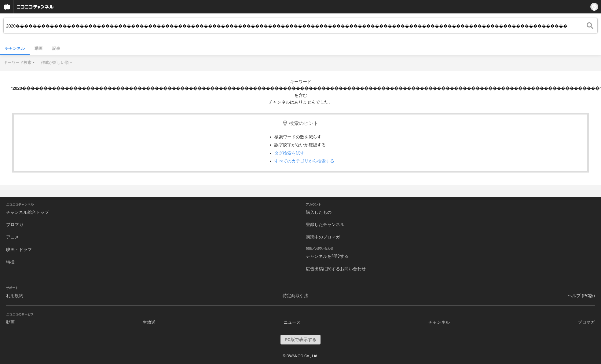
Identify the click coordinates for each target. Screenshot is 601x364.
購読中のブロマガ (323, 237)
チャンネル (15, 48)
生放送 (149, 322)
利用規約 (15, 296)
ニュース (292, 322)
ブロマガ (15, 224)
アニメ (13, 237)
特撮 (10, 262)
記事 (56, 48)
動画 (38, 48)
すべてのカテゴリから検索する (304, 161)
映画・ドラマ (19, 249)
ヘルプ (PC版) (581, 296)
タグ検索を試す (289, 153)
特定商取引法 (295, 296)
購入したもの (319, 212)
